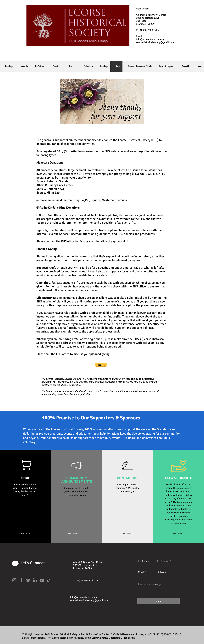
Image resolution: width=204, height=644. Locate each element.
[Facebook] (21, 580)
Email (141, 572)
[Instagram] (14, 580)
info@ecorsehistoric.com (83, 597)
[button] (101, 365)
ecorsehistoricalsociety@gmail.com (155, 42)
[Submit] (159, 601)
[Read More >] (128, 533)
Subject (162, 572)
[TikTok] (49, 580)
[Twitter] (28, 580)
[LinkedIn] (35, 580)
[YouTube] (42, 580)
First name (144, 561)
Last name (163, 561)
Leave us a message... (151, 584)
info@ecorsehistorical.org (150, 39)
